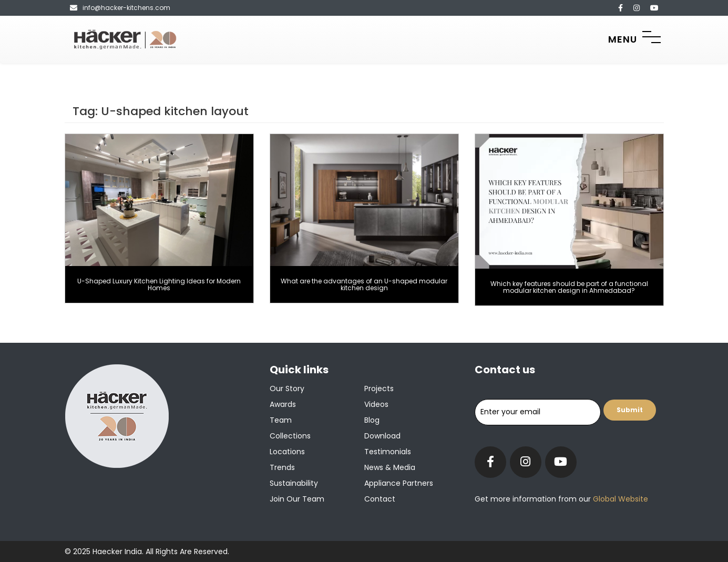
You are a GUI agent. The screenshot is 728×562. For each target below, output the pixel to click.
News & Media (390, 467)
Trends (282, 467)
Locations (287, 452)
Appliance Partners (399, 483)
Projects (379, 389)
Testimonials (388, 452)
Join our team (297, 499)
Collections (290, 436)
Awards (283, 404)
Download (382, 436)
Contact (380, 499)
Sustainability (294, 483)
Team (281, 420)
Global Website (619, 499)
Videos (376, 404)
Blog (372, 420)
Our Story (287, 389)
